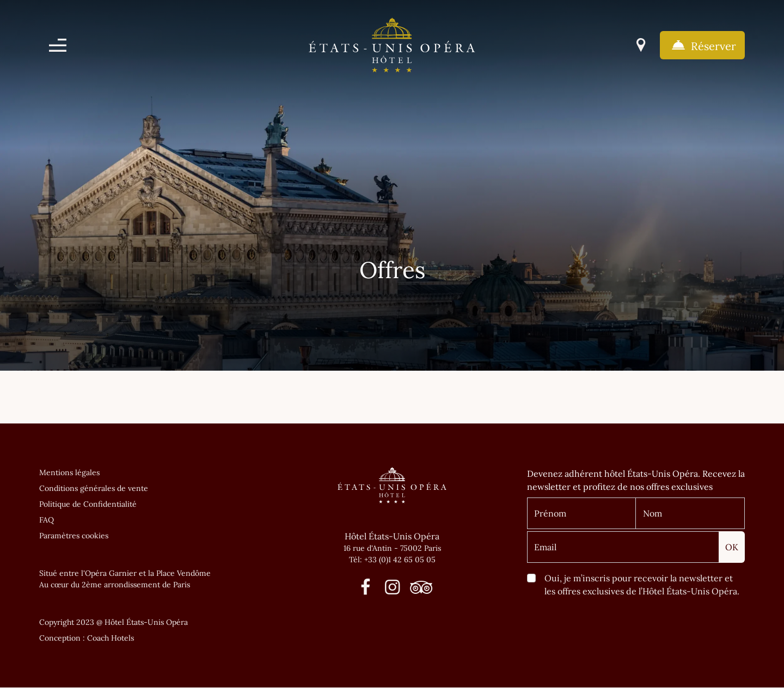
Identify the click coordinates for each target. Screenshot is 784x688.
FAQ (47, 520)
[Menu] (58, 45)
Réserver (702, 45)
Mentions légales (69, 472)
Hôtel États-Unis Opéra (392, 536)
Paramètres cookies (74, 536)
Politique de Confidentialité (88, 504)
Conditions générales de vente (94, 488)
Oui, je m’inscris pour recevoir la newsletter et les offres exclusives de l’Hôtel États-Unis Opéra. (642, 585)
